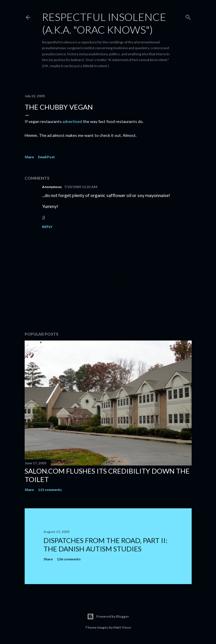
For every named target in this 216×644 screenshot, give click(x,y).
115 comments (50, 490)
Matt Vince (122, 627)
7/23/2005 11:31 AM (81, 187)
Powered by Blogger (108, 617)
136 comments (69, 559)
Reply (47, 227)
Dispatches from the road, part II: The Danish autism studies (106, 544)
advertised (72, 121)
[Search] (188, 16)
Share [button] (29, 157)
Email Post (46, 157)
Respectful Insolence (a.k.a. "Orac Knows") (104, 23)
